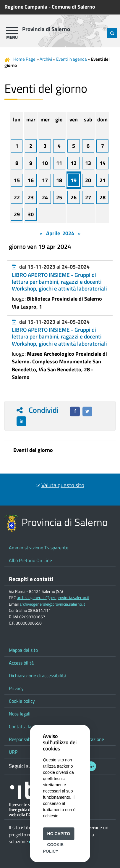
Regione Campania (26, 7)
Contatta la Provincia (30, 726)
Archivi (46, 59)
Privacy (16, 688)
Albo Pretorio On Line (30, 560)
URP (13, 752)
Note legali (20, 714)
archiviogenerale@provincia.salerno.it (52, 604)
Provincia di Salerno (46, 29)
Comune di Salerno (73, 7)
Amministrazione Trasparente (39, 548)
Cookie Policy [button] (53, 848)
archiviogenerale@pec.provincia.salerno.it (53, 598)
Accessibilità (21, 663)
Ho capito (59, 834)
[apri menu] (12, 31)
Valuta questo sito (63, 485)
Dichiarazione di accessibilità (38, 676)
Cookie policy (22, 701)
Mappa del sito (23, 650)
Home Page (24, 59)
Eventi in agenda (72, 59)
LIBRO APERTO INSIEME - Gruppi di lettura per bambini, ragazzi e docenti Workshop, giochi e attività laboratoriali (59, 282)
